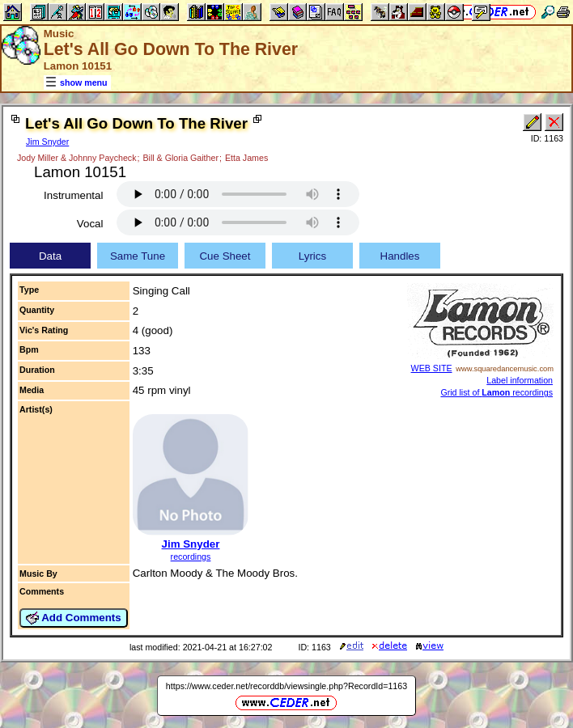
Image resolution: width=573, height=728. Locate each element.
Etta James (246, 158)
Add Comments (74, 618)
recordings (191, 557)
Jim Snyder (47, 142)
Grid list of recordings (497, 392)
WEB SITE (432, 368)
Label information (520, 380)
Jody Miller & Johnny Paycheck (76, 158)
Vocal (90, 224)
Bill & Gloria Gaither (180, 158)
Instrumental (73, 195)
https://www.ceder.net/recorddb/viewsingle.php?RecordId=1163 (286, 686)
